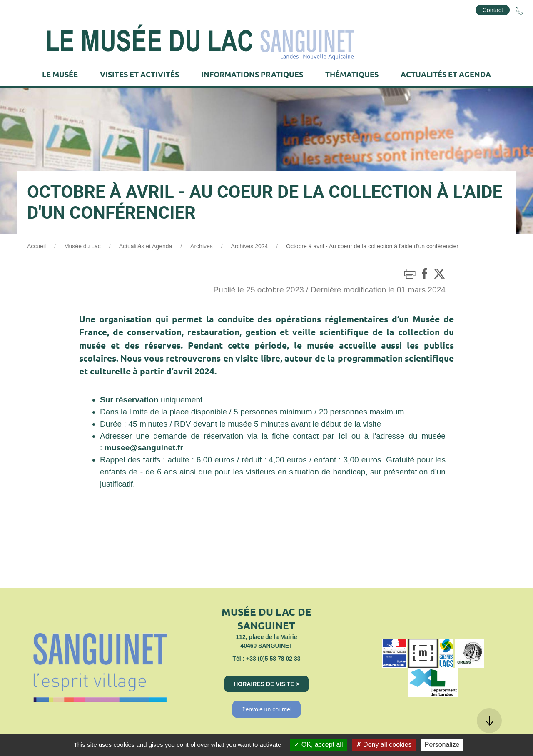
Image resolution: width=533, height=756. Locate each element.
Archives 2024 (250, 246)
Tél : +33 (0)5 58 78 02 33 (266, 659)
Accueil (36, 246)
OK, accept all (318, 745)
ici (343, 436)
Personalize (442, 745)
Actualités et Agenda (146, 246)
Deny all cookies (384, 745)
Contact (493, 10)
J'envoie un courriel (266, 709)
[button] (489, 721)
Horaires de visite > (266, 684)
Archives (202, 246)
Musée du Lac (82, 246)
